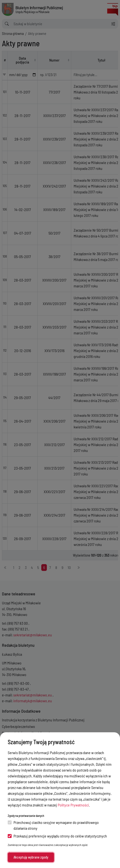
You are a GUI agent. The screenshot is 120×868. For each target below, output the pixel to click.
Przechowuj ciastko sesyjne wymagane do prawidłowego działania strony (53, 825)
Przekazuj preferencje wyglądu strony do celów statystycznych (57, 836)
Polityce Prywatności (73, 805)
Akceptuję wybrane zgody (31, 857)
